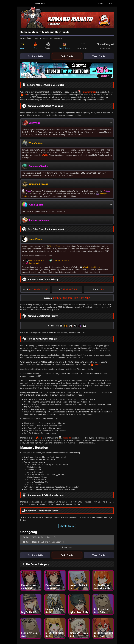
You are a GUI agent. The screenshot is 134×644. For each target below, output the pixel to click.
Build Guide (67, 56)
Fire (35, 48)
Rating (23, 48)
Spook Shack (64, 48)
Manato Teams (67, 526)
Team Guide (99, 56)
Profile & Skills (35, 56)
